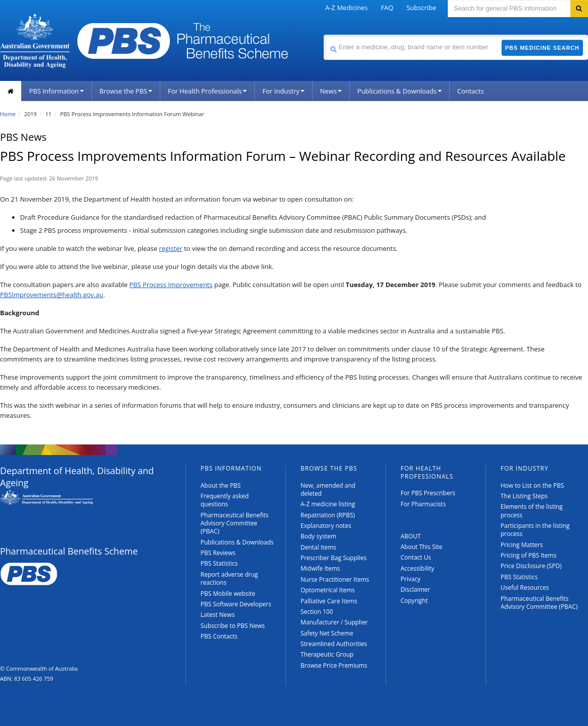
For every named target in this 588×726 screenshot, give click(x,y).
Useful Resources (525, 587)
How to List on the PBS (532, 485)
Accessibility (417, 568)
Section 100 (317, 612)
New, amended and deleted (328, 489)
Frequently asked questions (225, 500)
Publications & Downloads (400, 91)
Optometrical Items (328, 590)
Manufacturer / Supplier (334, 622)
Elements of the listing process (532, 511)
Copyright (414, 601)
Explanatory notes (326, 526)
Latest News (218, 615)
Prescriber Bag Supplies (334, 558)
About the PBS (221, 485)
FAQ (387, 8)
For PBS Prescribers (428, 493)
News (331, 91)
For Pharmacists (423, 504)
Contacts (471, 91)
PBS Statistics (219, 563)
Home (8, 114)
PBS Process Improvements (171, 285)
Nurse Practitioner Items (335, 579)
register (170, 248)
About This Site (421, 547)
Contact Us (416, 557)
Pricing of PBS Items (528, 555)
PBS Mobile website (228, 594)
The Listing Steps (524, 496)
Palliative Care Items (329, 601)
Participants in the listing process (535, 530)
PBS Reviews (218, 553)
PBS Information (57, 91)
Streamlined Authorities (334, 644)
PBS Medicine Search (542, 48)
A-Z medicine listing (328, 504)
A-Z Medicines (346, 8)
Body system (318, 536)
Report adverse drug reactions (229, 578)
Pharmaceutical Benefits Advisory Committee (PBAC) (234, 523)
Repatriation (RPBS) (328, 515)
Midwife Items (320, 568)
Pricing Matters (522, 545)
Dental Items (318, 547)
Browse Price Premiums (334, 665)
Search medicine (323, 34)
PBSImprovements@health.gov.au (52, 295)
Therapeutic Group (327, 654)
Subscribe (421, 8)
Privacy (411, 579)
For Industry (283, 91)
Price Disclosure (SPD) (531, 566)
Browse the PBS (126, 91)
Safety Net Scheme (327, 633)
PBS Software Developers (236, 604)
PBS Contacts (219, 636)
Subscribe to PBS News (233, 626)
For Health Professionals (207, 91)
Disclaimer (415, 589)
